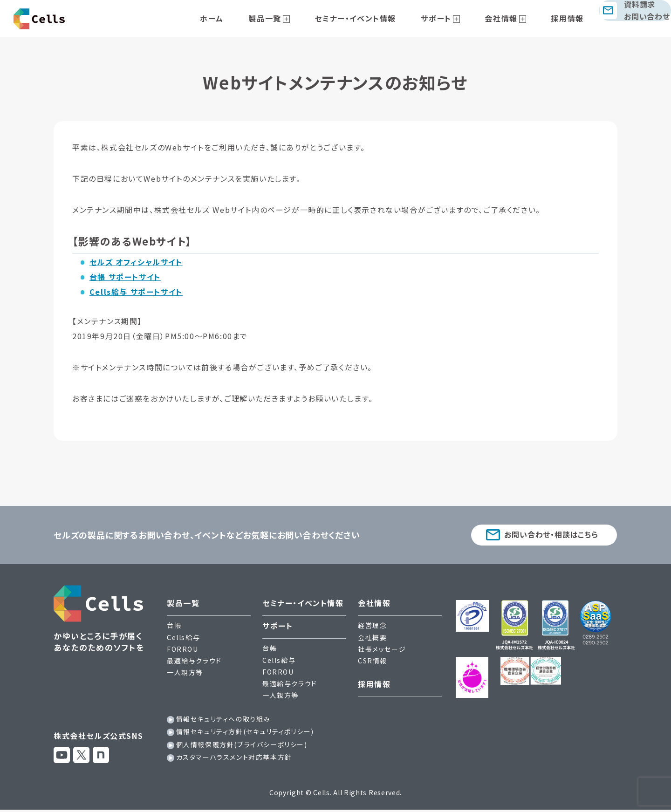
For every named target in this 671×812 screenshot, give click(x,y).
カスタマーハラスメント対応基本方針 (234, 759)
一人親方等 (185, 675)
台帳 (174, 628)
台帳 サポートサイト (125, 277)
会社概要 (372, 639)
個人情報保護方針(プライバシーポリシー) (242, 746)
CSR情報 (373, 663)
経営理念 (372, 628)
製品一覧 (288, 18)
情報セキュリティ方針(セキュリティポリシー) (245, 734)
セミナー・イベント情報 (369, 18)
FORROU (183, 651)
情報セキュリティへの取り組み (223, 721)
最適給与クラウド (194, 663)
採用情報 (551, 18)
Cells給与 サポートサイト (136, 292)
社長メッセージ (382, 651)
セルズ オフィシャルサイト (136, 262)
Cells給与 (183, 639)
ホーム (245, 18)
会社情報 (495, 18)
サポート (440, 18)
